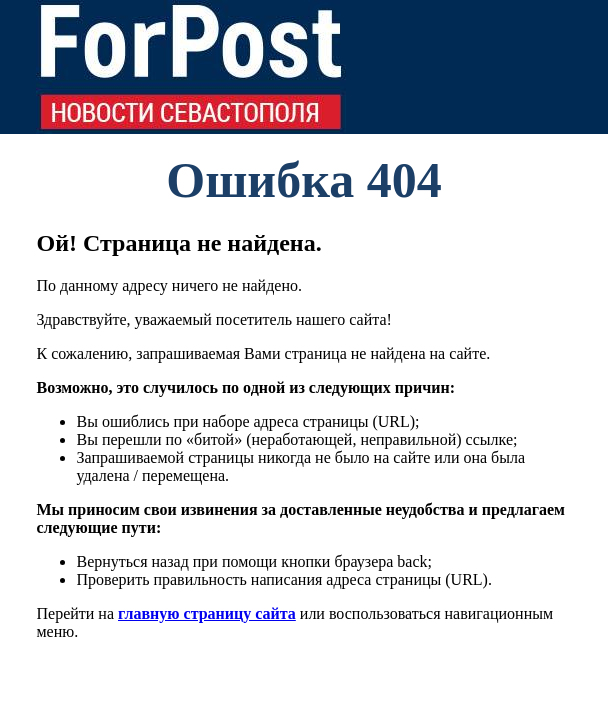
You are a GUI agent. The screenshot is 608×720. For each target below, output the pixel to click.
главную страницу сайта (207, 613)
